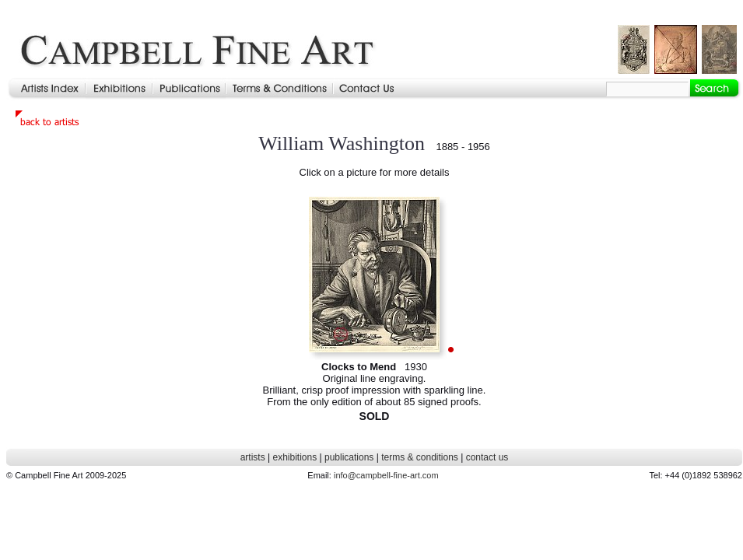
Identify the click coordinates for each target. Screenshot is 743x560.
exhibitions (294, 457)
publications (349, 457)
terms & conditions (420, 457)
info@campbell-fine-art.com (386, 475)
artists (253, 457)
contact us (487, 457)
